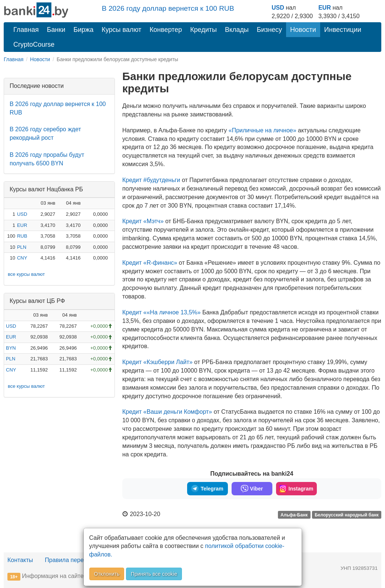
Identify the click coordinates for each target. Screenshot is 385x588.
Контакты (20, 560)
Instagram (296, 489)
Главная (26, 30)
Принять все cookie (154, 574)
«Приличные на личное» (263, 130)
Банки (56, 30)
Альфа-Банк (294, 515)
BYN (11, 348)
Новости (303, 30)
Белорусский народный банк (347, 515)
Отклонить (107, 574)
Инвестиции (343, 30)
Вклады (237, 30)
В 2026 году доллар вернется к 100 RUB (168, 8)
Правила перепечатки (75, 560)
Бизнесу (269, 30)
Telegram (207, 489)
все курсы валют (26, 274)
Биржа (83, 30)
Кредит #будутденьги (151, 180)
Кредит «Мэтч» (143, 221)
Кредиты (203, 30)
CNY (22, 258)
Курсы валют (121, 30)
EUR (325, 8)
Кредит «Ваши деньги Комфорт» (167, 412)
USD (278, 8)
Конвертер (166, 30)
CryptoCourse (34, 44)
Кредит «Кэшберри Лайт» (157, 362)
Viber (252, 489)
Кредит (150, 263)
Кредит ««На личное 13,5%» (161, 312)
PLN (22, 247)
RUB (22, 236)
